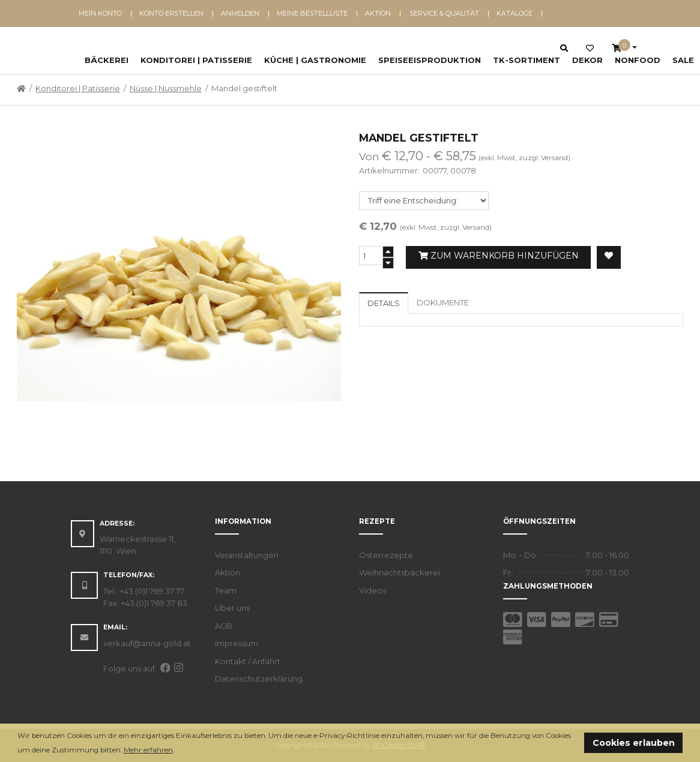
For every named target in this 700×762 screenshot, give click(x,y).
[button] (177, 751)
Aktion (378, 13)
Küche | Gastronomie (315, 60)
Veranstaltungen (247, 555)
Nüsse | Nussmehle (166, 88)
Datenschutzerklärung (259, 679)
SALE (683, 60)
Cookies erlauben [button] (634, 743)
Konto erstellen (171, 13)
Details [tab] (384, 303)
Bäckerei (107, 60)
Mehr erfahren (148, 750)
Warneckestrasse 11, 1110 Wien (137, 545)
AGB (224, 626)
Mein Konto (100, 13)
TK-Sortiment (527, 60)
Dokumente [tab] (443, 302)
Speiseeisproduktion (430, 60)
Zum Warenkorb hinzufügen (499, 256)
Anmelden (240, 13)
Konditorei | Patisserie (196, 60)
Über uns (232, 608)
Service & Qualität (444, 13)
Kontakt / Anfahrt (248, 661)
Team (226, 590)
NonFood (638, 60)
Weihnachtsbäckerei (400, 572)
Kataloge (514, 13)
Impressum (237, 643)
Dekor (587, 60)
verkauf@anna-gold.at (147, 643)
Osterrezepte (386, 555)
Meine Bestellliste (312, 13)
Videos (373, 590)
